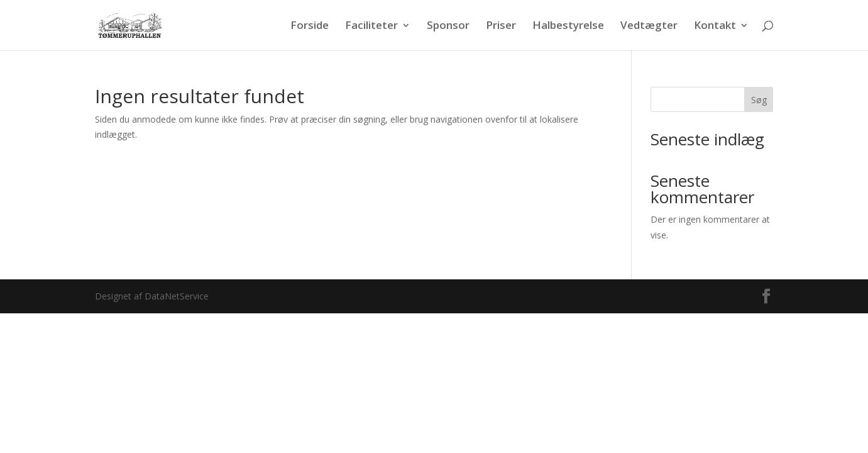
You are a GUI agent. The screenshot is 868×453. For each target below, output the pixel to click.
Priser (501, 26)
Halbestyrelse (568, 26)
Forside (310, 26)
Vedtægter (649, 26)
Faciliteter (371, 26)
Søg (759, 100)
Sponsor (448, 26)
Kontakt (715, 26)
